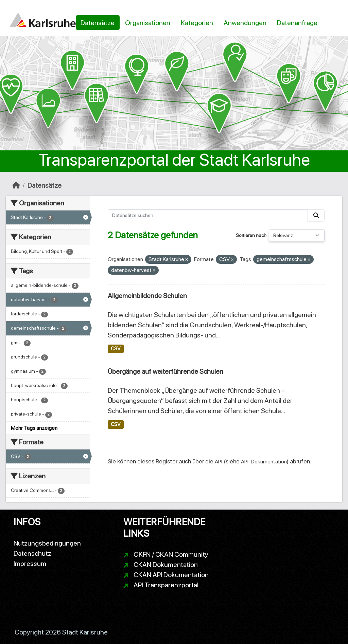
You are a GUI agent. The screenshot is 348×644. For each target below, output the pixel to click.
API (219, 462)
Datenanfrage (297, 23)
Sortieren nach (251, 235)
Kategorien (197, 23)
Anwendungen (245, 23)
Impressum (30, 564)
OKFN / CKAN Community (171, 554)
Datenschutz (32, 553)
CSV (116, 349)
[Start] (16, 185)
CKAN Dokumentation (166, 565)
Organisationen (148, 23)
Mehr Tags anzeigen (34, 428)
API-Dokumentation (264, 462)
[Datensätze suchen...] (208, 215)
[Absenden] (316, 215)
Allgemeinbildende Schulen (147, 296)
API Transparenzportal (166, 585)
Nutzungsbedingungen (47, 543)
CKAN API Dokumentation (171, 575)
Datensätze (98, 23)
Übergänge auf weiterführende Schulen (166, 371)
